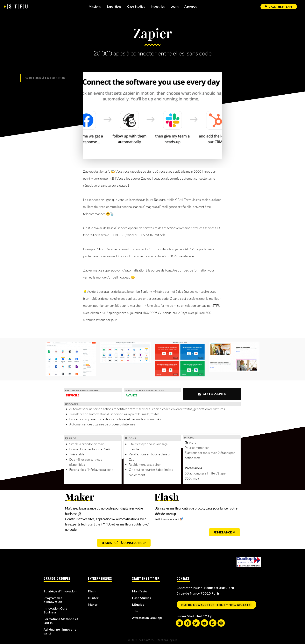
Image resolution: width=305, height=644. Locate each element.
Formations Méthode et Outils (60, 621)
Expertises (114, 6)
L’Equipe (139, 604)
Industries (158, 6)
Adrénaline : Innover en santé (60, 631)
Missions (95, 6)
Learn (175, 6)
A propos (191, 6)
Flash (92, 591)
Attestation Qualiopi (149, 618)
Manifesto (140, 591)
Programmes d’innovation (54, 600)
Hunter (94, 598)
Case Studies (136, 6)
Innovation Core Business (57, 610)
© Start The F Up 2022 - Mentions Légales (152, 640)
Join (135, 611)
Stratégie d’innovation (61, 591)
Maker (93, 604)
